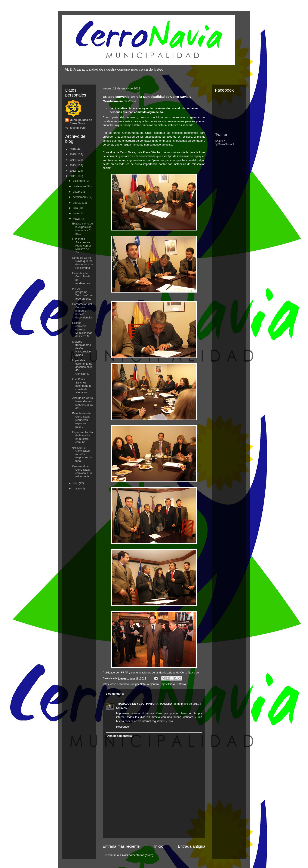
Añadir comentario (120, 736)
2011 (73, 176)
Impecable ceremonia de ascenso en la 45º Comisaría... (82, 367)
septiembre (80, 197)
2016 (73, 149)
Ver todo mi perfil (76, 128)
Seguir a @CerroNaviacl (224, 143)
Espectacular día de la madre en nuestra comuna (82, 437)
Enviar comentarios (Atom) (137, 855)
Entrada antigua (192, 846)
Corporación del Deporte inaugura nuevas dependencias (82, 311)
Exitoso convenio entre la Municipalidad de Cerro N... (82, 329)
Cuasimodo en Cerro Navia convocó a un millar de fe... (82, 471)
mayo (77, 219)
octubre (78, 192)
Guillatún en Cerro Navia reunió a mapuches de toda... (82, 454)
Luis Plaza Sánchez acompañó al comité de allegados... (82, 386)
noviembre (80, 186)
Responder (123, 727)
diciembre (79, 181)
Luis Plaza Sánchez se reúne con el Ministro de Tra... (81, 246)
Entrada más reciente (121, 846)
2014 (73, 160)
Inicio (159, 846)
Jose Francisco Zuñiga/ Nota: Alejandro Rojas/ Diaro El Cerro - (149, 684)
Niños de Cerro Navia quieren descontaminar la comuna (82, 263)
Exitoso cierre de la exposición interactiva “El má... (82, 229)
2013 (73, 165)
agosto (78, 203)
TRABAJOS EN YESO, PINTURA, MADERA (144, 704)
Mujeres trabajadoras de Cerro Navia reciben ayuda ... (82, 348)
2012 (73, 171)
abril (76, 483)
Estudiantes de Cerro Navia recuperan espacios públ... (81, 420)
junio (76, 213)
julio (76, 208)
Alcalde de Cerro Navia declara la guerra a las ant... (82, 403)
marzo (77, 488)
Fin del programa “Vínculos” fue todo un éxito (82, 294)
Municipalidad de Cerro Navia (81, 122)
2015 (73, 154)
